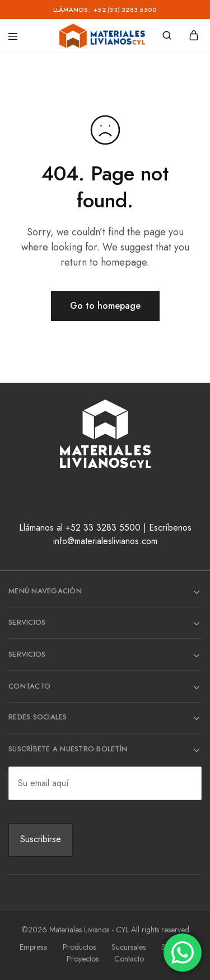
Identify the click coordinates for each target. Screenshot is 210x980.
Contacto (129, 959)
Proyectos (83, 959)
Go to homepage (105, 306)
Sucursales (129, 947)
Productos (79, 947)
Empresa (33, 947)
